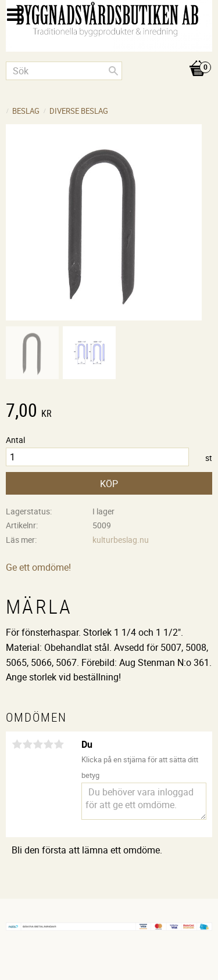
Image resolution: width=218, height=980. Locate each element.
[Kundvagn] (109, 56)
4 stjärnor (48, 744)
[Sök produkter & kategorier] (64, 71)
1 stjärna (17, 744)
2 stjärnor (27, 744)
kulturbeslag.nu (121, 540)
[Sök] (113, 71)
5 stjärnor (59, 744)
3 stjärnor (38, 744)
